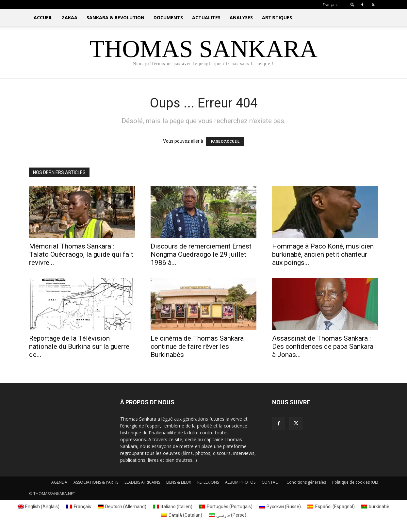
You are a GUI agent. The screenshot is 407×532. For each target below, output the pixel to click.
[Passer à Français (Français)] (79, 507)
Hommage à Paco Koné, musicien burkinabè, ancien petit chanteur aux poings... (323, 254)
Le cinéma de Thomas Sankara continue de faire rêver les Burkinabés (197, 347)
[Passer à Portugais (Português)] (226, 507)
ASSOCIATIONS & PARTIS (96, 482)
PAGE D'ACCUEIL (225, 142)
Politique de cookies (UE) (355, 482)
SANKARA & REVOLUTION (115, 17)
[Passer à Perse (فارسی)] (228, 515)
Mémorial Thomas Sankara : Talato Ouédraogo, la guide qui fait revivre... (81, 254)
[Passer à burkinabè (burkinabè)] (375, 507)
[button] (352, 4)
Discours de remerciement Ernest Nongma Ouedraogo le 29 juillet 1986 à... (201, 254)
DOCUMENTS (168, 17)
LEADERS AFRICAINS (142, 482)
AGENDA (59, 482)
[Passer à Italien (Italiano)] (173, 507)
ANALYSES (241, 17)
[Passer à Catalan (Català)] (181, 515)
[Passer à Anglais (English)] (39, 507)
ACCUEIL (43, 17)
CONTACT (271, 482)
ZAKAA (70, 17)
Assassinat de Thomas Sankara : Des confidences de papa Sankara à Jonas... (323, 347)
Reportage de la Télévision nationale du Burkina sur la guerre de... (79, 347)
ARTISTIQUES (277, 17)
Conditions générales (306, 482)
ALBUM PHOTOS (240, 482)
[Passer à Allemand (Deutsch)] (122, 507)
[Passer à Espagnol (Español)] (331, 507)
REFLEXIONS (208, 482)
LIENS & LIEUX (179, 482)
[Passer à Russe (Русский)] (280, 507)
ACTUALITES (206, 17)
